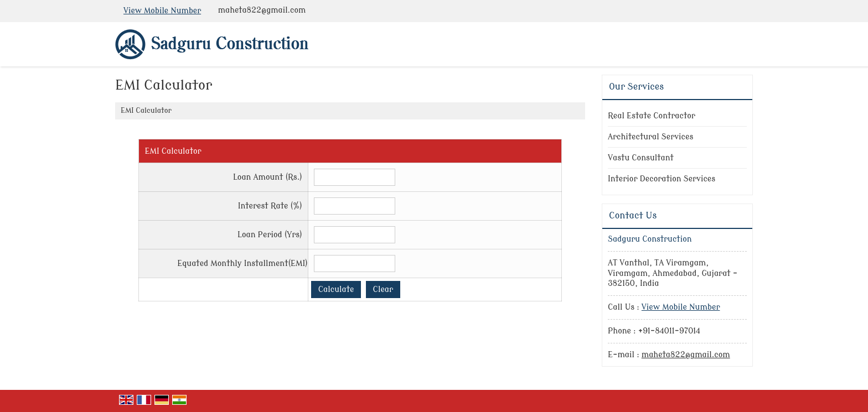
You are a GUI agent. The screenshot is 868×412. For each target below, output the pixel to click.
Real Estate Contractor (652, 116)
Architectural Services (650, 137)
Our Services (636, 87)
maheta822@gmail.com (262, 10)
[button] (162, 11)
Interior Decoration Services (662, 179)
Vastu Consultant (641, 158)
